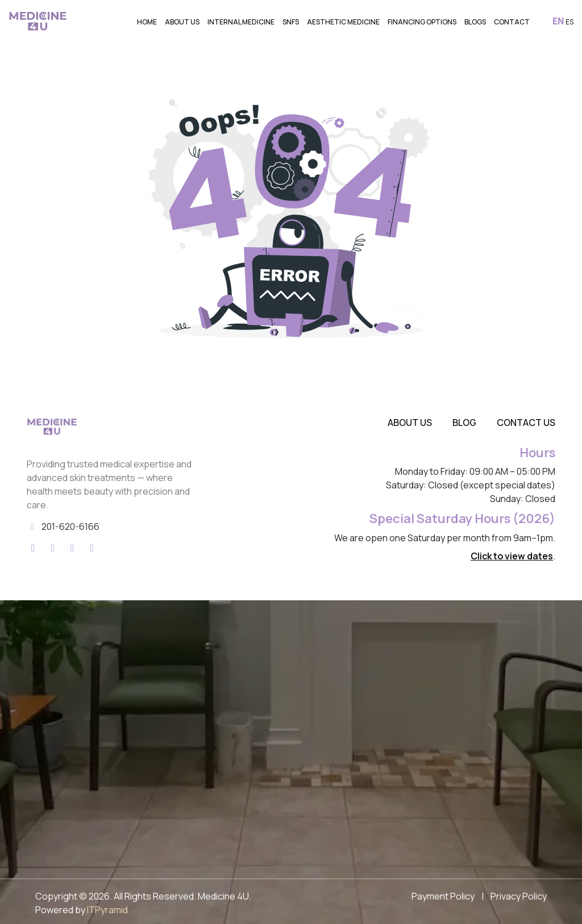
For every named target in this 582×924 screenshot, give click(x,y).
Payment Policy (443, 896)
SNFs (291, 22)
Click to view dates (512, 556)
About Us (182, 22)
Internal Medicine (241, 22)
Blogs (475, 22)
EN (558, 21)
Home (147, 22)
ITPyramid (107, 910)
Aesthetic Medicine (343, 22)
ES (569, 22)
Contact (512, 22)
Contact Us (526, 423)
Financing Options (422, 22)
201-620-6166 (70, 526)
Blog (464, 423)
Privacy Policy (519, 896)
